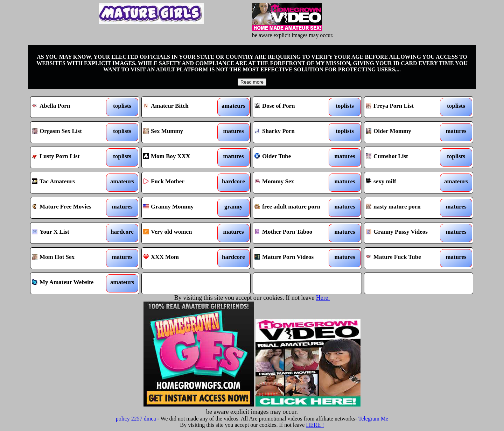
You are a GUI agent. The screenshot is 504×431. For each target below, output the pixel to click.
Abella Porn (71, 107)
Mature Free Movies (71, 208)
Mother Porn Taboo (293, 233)
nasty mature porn (405, 208)
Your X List (71, 233)
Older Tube (293, 157)
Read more (252, 82)
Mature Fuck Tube (405, 258)
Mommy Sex (293, 183)
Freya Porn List (405, 107)
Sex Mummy (182, 132)
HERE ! (315, 425)
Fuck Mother (182, 183)
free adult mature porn (293, 208)
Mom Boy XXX (182, 157)
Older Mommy (405, 132)
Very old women (182, 233)
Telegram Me (373, 419)
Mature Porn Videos (293, 258)
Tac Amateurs (71, 183)
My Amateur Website (71, 283)
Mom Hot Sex (71, 258)
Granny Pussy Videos (405, 233)
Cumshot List (405, 157)
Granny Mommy (182, 208)
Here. (323, 298)
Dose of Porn (293, 107)
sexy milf (405, 183)
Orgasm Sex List (71, 132)
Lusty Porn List (71, 157)
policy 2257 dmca (136, 419)
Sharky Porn (293, 132)
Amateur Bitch (182, 107)
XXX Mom (182, 258)
